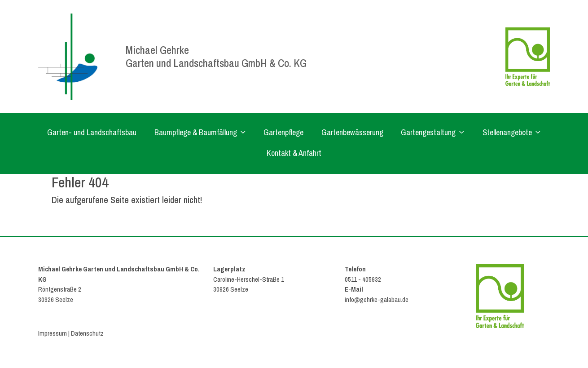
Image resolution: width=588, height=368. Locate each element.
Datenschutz (87, 333)
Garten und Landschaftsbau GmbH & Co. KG (216, 63)
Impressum (53, 333)
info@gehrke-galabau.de (377, 299)
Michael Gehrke (157, 50)
